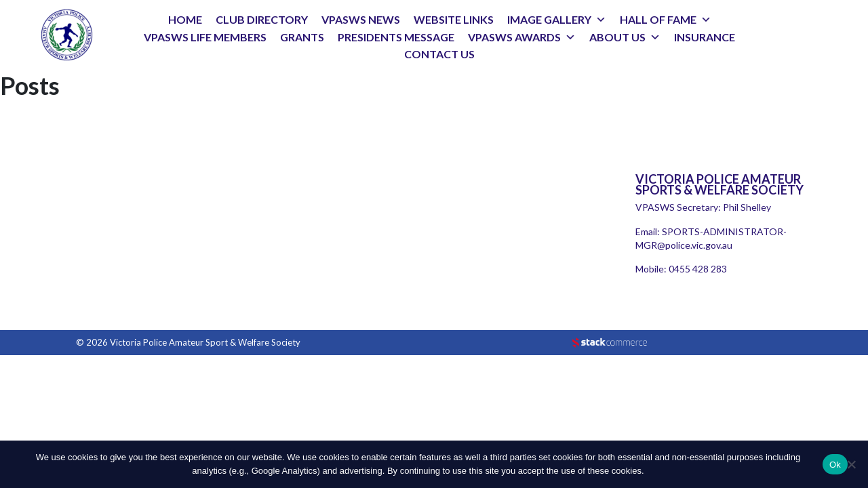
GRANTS (302, 37)
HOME (185, 19)
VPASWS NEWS (361, 19)
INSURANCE (705, 37)
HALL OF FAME (658, 19)
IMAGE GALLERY (549, 19)
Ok (835, 465)
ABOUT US (617, 37)
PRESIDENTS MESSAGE (396, 37)
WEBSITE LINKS (454, 19)
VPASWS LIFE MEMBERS (205, 37)
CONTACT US (439, 54)
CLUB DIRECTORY (262, 19)
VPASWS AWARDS (514, 37)
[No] (851, 464)
